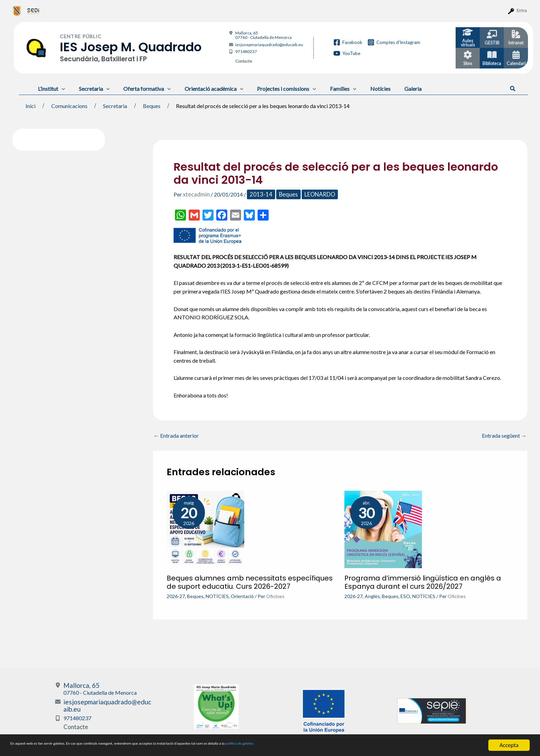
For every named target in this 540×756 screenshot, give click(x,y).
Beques (284, 194)
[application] (60, 89)
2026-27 (176, 596)
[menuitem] (17, 11)
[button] (513, 89)
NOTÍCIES (217, 596)
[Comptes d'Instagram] (394, 42)
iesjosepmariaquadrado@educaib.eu (269, 45)
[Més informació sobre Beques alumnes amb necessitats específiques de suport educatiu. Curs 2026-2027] (205, 528)
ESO (405, 596)
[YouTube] (347, 53)
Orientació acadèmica (204, 89)
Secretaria (90, 89)
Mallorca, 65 (263, 35)
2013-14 (258, 194)
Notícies (362, 89)
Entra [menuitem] (522, 10)
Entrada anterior (176, 435)
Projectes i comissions (274, 89)
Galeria (392, 89)
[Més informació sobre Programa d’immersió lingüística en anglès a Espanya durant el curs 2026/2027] (383, 528)
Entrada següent (504, 435)
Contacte (244, 61)
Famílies (328, 89)
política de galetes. (363, 746)
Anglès (372, 596)
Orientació (242, 596)
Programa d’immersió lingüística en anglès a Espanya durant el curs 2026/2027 (423, 582)
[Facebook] (348, 42)
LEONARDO (314, 194)
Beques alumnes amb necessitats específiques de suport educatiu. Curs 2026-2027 (250, 582)
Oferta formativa (140, 89)
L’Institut (50, 89)
